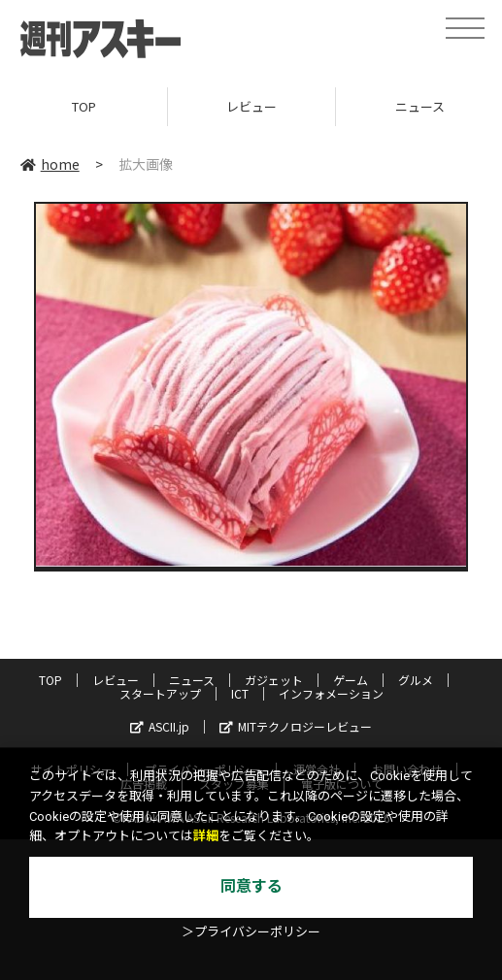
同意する (251, 886)
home (50, 164)
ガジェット (274, 680)
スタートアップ (160, 693)
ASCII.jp (160, 726)
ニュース (192, 680)
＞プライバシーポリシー (251, 932)
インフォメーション (331, 693)
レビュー (251, 106)
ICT (240, 693)
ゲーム (351, 680)
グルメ (416, 680)
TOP (84, 106)
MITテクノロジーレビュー (296, 726)
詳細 (206, 836)
